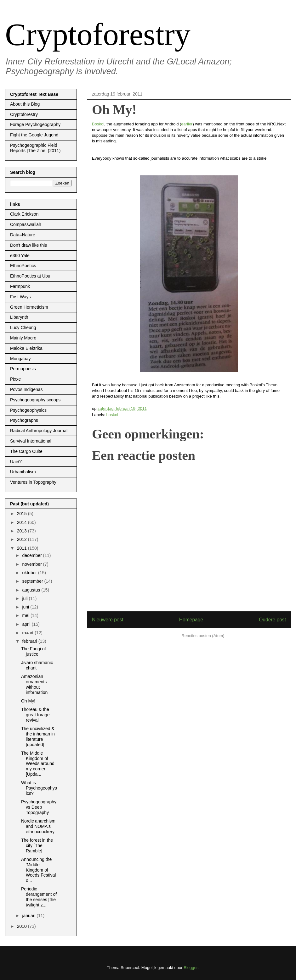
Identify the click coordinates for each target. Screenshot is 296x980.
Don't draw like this (28, 245)
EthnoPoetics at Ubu (30, 276)
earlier (187, 124)
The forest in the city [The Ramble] (37, 845)
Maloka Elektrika (26, 348)
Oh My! (28, 701)
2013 (23, 531)
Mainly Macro (23, 338)
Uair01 (17, 462)
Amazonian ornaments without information (34, 684)
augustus (32, 590)
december (32, 555)
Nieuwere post (108, 620)
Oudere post (272, 620)
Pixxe (15, 379)
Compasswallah (26, 224)
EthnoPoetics (23, 266)
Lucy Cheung (23, 328)
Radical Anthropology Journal (39, 431)
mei (26, 615)
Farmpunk (20, 286)
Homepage (191, 620)
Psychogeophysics (28, 410)
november (32, 564)
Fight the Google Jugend (34, 135)
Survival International (31, 441)
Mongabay (20, 359)
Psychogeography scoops (35, 400)
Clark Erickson (24, 214)
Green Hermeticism (29, 307)
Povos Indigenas (26, 389)
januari (29, 916)
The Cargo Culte (26, 451)
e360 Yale (20, 256)
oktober (30, 573)
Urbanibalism (23, 472)
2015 (23, 514)
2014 (23, 522)
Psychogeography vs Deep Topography (39, 807)
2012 (23, 539)
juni (26, 607)
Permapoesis (23, 369)
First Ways (20, 297)
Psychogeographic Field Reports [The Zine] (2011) (35, 148)
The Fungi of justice (34, 651)
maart (28, 633)
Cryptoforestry (98, 34)
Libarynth (19, 317)
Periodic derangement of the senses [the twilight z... (39, 897)
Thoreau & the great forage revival (35, 715)
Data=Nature (23, 235)
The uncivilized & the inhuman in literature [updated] (38, 736)
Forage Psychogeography (35, 124)
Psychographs (24, 420)
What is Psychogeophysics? (39, 788)
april (27, 624)
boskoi (112, 415)
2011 (23, 548)
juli (25, 598)
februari (30, 641)
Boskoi (98, 124)
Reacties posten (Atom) (203, 636)
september (33, 581)
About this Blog (25, 104)
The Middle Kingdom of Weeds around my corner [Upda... (38, 764)
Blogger (191, 968)
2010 (23, 926)
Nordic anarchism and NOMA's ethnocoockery (38, 826)
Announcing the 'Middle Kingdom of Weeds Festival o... (38, 870)
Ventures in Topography (33, 482)
